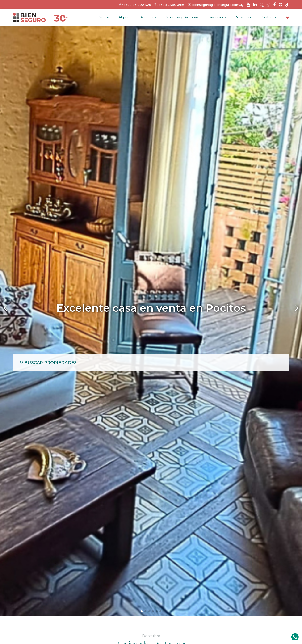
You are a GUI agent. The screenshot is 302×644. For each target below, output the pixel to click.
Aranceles (148, 17)
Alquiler (125, 17)
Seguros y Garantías (182, 17)
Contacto (268, 17)
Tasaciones (217, 17)
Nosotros (243, 17)
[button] (142, 611)
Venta (104, 17)
